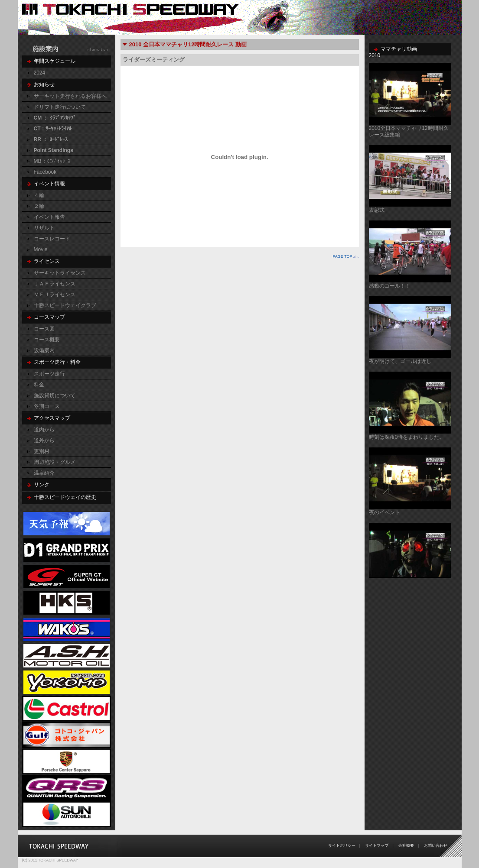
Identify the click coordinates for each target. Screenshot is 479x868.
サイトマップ (377, 845)
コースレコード (52, 239)
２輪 (39, 206)
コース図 (44, 329)
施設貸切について (55, 395)
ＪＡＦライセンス (55, 284)
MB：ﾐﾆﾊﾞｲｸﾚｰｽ (52, 161)
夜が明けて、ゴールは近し (400, 361)
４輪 (39, 195)
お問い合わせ (436, 845)
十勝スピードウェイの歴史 (65, 497)
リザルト (44, 228)
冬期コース (47, 406)
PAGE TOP (342, 256)
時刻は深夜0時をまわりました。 (407, 437)
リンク (42, 485)
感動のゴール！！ (390, 286)
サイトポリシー (342, 845)
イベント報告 (49, 217)
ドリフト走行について (60, 107)
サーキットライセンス (60, 273)
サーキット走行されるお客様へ (70, 96)
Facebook (45, 172)
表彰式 (377, 210)
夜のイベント (385, 512)
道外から (44, 440)
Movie (41, 249)
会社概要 (406, 845)
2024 (40, 73)
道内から (44, 430)
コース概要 (47, 340)
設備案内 (44, 350)
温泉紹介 (44, 473)
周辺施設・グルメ (55, 462)
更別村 (42, 451)
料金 (39, 385)
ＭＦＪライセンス (55, 295)
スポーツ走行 (49, 374)
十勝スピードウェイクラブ (65, 305)
